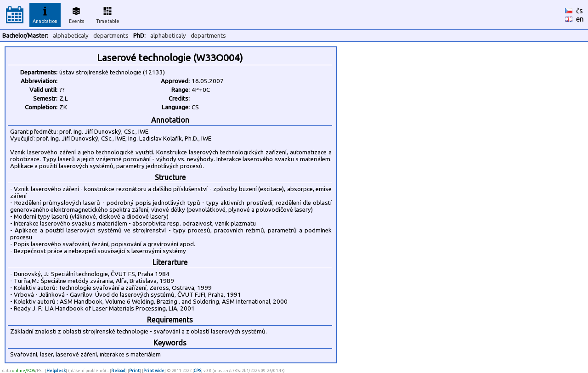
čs (580, 11)
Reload (118, 370)
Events (76, 14)
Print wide (154, 370)
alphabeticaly (71, 36)
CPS (198, 370)
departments (111, 36)
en (580, 19)
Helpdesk (56, 370)
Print (134, 370)
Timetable (108, 14)
